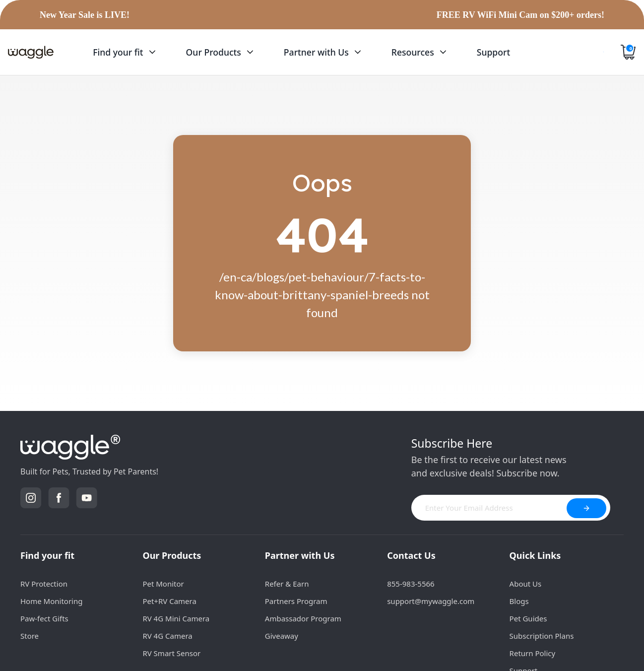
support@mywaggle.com (431, 601)
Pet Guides (528, 618)
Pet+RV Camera (169, 601)
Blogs (519, 601)
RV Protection (44, 584)
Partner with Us (300, 555)
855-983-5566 (411, 584)
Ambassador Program (303, 618)
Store (30, 636)
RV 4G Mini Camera (176, 618)
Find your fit (47, 555)
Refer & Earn (287, 584)
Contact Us (411, 555)
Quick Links (535, 555)
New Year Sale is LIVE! (85, 15)
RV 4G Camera (167, 636)
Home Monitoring (51, 601)
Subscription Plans (542, 636)
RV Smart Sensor (171, 653)
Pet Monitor (163, 584)
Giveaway (282, 636)
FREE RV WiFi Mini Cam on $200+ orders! (520, 15)
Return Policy (533, 653)
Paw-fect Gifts (44, 618)
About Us (526, 584)
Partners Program (296, 601)
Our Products (172, 555)
